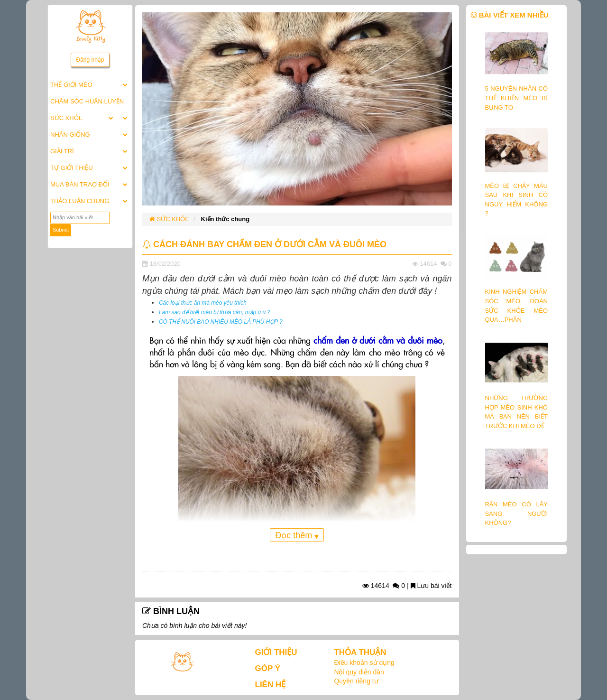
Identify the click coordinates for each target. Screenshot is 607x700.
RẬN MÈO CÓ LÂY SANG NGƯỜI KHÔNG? (517, 513)
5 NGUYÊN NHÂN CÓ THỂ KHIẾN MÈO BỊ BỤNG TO (517, 98)
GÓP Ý (268, 668)
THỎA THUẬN (360, 652)
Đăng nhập (90, 60)
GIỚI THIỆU (276, 652)
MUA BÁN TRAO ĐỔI (80, 184)
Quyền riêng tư (356, 681)
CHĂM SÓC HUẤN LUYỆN (87, 101)
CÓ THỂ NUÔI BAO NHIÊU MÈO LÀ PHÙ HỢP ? (221, 322)
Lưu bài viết (431, 586)
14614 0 (384, 586)
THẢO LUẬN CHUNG (80, 201)
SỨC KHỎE (66, 118)
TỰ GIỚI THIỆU (72, 168)
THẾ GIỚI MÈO (71, 85)
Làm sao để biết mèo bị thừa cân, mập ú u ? (215, 312)
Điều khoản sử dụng (364, 663)
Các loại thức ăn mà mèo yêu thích (203, 303)
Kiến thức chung (225, 219)
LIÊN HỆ (271, 685)
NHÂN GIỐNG (70, 135)
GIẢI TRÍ (62, 151)
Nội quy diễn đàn (359, 672)
